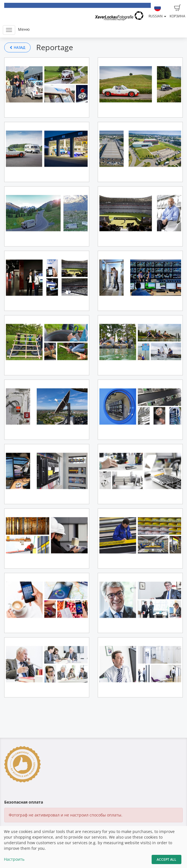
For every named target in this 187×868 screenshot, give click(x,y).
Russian (157, 11)
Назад (17, 47)
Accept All (167, 859)
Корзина (177, 11)
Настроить (14, 859)
